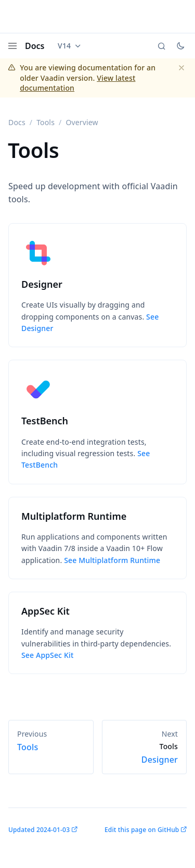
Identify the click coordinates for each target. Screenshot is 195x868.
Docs (35, 46)
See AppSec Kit (47, 655)
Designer (145, 753)
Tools (45, 122)
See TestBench (86, 459)
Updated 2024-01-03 (39, 830)
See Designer (90, 322)
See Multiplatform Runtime (112, 560)
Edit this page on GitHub (142, 830)
